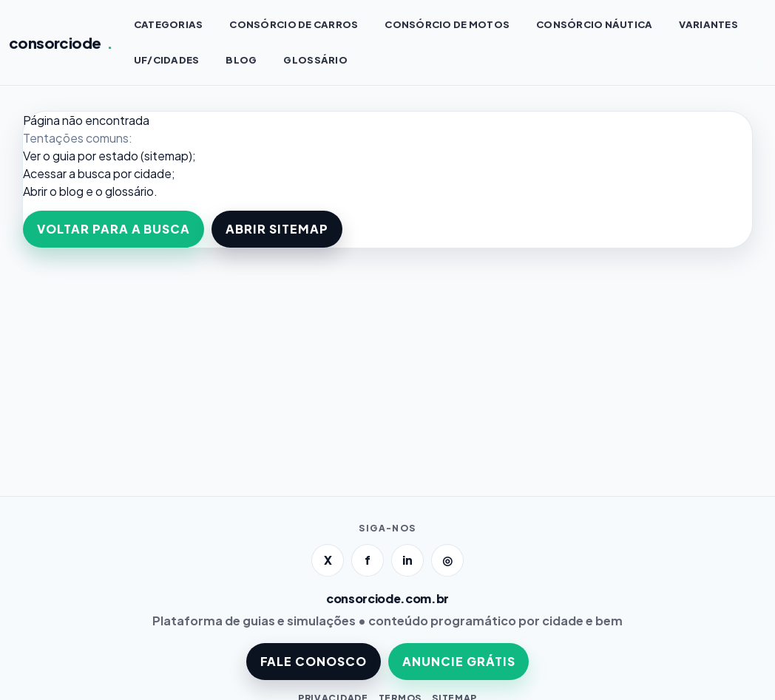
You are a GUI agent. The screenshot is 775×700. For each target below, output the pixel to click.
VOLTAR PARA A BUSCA (114, 229)
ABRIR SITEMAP (277, 229)
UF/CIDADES (167, 60)
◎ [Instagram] (447, 560)
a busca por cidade (120, 173)
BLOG (241, 60)
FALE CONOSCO (314, 661)
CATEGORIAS (169, 24)
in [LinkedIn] (407, 560)
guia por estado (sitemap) (122, 156)
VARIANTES (708, 24)
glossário (129, 191)
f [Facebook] (368, 560)
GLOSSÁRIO (315, 60)
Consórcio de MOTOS (447, 24)
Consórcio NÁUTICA (594, 24)
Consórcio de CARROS (294, 24)
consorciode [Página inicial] (61, 43)
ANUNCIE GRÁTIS (458, 661)
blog (71, 191)
